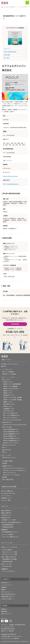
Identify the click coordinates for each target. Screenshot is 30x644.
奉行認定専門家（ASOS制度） (10, 559)
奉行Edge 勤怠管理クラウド (10, 436)
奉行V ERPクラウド (7, 422)
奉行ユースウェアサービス (10, 473)
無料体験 (5, 477)
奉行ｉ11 (5, 447)
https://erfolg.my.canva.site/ (10, 176)
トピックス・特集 (6, 500)
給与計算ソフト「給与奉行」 (10, 374)
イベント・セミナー (6, 496)
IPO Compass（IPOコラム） (9, 493)
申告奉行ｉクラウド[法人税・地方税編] (13, 397)
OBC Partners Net (7, 566)
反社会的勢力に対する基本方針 (8, 634)
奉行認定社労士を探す (8, 527)
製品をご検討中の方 (6, 511)
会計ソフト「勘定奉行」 (8, 372)
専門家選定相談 (15, 324)
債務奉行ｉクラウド (8, 393)
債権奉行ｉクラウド (8, 391)
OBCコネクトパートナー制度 (10, 554)
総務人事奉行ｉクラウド (9, 404)
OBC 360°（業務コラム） (8, 491)
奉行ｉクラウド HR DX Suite (10, 418)
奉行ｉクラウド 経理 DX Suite (10, 413)
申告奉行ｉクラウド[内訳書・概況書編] (13, 400)
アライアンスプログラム (8, 571)
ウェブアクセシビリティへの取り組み (10, 638)
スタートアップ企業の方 (7, 535)
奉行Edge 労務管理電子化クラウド (12, 434)
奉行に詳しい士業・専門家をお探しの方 (11, 522)
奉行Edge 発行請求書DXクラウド (11, 429)
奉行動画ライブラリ (6, 498)
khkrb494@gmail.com (13, 184)
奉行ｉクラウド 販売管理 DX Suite (11, 415)
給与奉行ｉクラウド (8, 406)
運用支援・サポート (7, 466)
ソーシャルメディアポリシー (8, 627)
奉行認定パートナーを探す (9, 520)
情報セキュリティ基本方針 (7, 631)
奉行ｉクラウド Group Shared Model (12, 420)
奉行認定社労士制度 (7, 562)
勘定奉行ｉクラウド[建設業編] (10, 386)
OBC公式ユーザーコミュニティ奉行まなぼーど (14, 470)
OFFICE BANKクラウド (9, 411)
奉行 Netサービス (7, 515)
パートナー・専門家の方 (23, 7)
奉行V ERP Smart (7, 450)
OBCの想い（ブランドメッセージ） (10, 364)
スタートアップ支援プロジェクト (11, 537)
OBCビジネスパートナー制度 (10, 552)
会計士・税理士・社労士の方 (8, 557)
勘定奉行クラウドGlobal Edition (11, 389)
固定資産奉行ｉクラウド (9, 395)
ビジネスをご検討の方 (7, 550)
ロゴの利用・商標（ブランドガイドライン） (12, 636)
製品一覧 (3, 366)
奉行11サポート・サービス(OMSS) (11, 475)
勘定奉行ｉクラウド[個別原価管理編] (12, 384)
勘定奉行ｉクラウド (8, 382)
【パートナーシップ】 (7, 543)
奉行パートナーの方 (6, 564)
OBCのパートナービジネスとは (9, 547)
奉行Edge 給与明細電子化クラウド (12, 438)
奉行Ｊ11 (5, 452)
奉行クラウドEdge (7, 427)
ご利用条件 (11, 625)
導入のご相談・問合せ (8, 480)
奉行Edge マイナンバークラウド (11, 443)
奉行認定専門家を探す (8, 525)
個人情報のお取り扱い (20, 625)
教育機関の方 (5, 530)
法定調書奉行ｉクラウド (9, 409)
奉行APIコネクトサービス (9, 458)
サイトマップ (4, 625)
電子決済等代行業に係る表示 (8, 629)
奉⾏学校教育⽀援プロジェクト (10, 532)
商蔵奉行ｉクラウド (8, 402)
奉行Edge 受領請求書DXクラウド (11, 432)
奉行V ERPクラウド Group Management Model (15, 425)
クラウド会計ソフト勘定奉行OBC (9, 7)
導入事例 (5, 463)
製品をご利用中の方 (6, 513)
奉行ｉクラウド (6, 380)
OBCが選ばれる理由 (7, 461)
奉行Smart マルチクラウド (9, 445)
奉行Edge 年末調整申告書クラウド (12, 441)
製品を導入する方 (6, 518)
